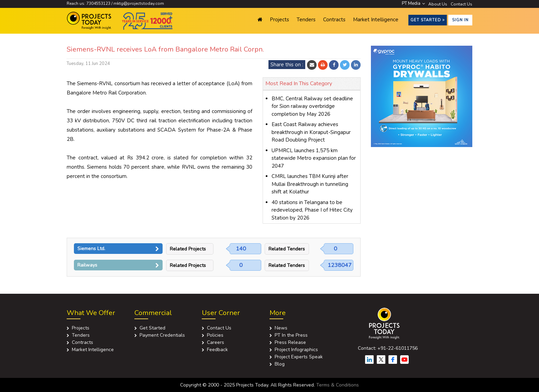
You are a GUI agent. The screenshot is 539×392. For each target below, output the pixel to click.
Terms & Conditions (338, 385)
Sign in (460, 20)
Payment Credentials (162, 335)
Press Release (290, 342)
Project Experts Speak (299, 357)
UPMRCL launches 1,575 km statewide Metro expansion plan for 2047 (314, 158)
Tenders (306, 20)
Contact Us (461, 4)
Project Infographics (296, 350)
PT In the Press (291, 335)
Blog (280, 364)
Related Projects (188, 249)
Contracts (334, 20)
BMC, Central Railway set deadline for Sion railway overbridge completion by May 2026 (312, 106)
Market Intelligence (376, 20)
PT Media (413, 3)
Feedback (217, 350)
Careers (216, 342)
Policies (215, 335)
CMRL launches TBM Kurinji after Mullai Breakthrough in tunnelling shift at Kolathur (310, 184)
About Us (438, 4)
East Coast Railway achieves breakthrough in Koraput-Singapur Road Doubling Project (311, 132)
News (281, 328)
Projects (279, 20)
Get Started (428, 20)
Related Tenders (287, 249)
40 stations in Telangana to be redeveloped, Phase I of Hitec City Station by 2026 (312, 210)
